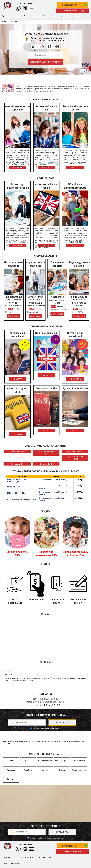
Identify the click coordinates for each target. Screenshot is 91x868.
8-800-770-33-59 (51, 705)
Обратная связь (45, 857)
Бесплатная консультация (73, 11)
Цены (53, 16)
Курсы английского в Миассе (11, 16)
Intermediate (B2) (46, 464)
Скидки (61, 16)
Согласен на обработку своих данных (46, 729)
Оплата (69, 16)
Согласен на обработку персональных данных (46, 838)
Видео (77, 16)
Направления (36, 16)
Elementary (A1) (18, 451)
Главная (7, 857)
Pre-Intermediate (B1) (46, 453)
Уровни (46, 16)
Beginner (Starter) (75, 451)
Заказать (18, 379)
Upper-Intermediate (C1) (75, 458)
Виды (26, 16)
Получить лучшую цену (46, 62)
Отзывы (5, 22)
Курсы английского (29, 857)
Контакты (14, 22)
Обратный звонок (73, 851)
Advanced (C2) (18, 464)
